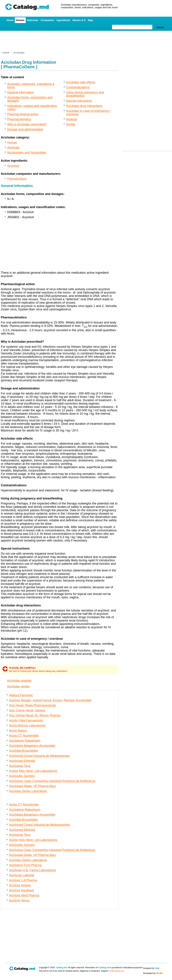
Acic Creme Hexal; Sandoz (27, 710)
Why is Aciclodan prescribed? (27, 124)
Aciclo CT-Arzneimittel (24, 736)
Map (90, 20)
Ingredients (63, 20)
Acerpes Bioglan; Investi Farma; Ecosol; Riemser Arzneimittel (50, 700)
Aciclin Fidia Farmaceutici (26, 720)
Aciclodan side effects (81, 82)
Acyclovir (13, 166)
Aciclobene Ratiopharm (25, 741)
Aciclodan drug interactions (84, 106)
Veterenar (33, 20)
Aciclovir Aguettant (21, 890)
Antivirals (13, 148)
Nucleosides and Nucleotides (27, 153)
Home (10, 20)
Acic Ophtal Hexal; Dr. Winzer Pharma (35, 715)
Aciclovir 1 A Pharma (23, 880)
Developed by (153, 973)
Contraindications (78, 87)
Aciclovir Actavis (20, 885)
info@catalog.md (116, 971)
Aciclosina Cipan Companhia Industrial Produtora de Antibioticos (52, 781)
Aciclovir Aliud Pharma (24, 895)
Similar (71, 124)
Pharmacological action (23, 114)
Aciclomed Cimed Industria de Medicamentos (39, 756)
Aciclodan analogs (19, 681)
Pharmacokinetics (19, 119)
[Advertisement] (86, 40)
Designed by (151, 968)
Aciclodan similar (18, 686)
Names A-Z (79, 20)
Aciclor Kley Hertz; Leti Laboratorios (33, 771)
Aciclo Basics (18, 731)
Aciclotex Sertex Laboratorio (28, 791)
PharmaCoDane (17, 179)
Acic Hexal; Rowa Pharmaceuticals (33, 705)
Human (20, 20)
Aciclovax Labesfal (22, 875)
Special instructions (79, 101)
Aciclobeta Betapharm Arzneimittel (32, 746)
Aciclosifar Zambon (22, 776)
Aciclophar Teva (20, 766)
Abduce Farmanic (21, 695)
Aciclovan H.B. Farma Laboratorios (33, 870)
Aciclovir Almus (19, 900)
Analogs (72, 119)
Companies (47, 20)
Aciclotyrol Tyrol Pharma (25, 865)
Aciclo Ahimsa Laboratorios (27, 725)
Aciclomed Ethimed (22, 761)
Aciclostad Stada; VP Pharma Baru (33, 786)
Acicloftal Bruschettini (23, 751)
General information (20, 92)
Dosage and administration (25, 129)
